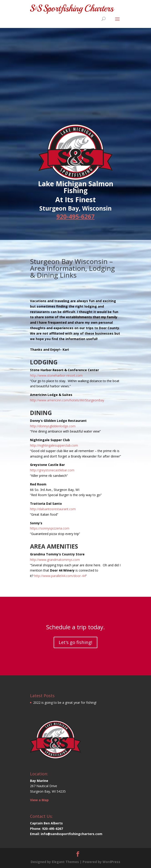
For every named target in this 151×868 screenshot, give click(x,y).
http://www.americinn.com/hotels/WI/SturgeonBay (67, 400)
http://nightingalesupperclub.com (54, 445)
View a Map (39, 800)
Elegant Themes (65, 862)
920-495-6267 (75, 216)
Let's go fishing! (75, 642)
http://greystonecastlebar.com (52, 470)
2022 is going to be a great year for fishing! (65, 703)
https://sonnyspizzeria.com (50, 528)
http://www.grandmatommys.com (55, 560)
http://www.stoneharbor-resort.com (56, 375)
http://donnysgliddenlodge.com (53, 426)
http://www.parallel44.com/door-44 (60, 576)
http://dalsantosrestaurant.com (53, 509)
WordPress (111, 862)
